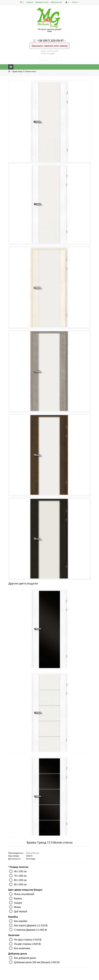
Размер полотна (19, 867)
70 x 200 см (20, 876)
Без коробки (21, 921)
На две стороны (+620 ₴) (27, 944)
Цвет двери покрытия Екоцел (25, 890)
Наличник (14, 935)
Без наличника (22, 948)
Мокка (17, 907)
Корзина (30, 2)
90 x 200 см (20, 884)
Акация (18, 903)
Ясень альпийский (24, 894)
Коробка (13, 917)
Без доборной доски (25, 958)
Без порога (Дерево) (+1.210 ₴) (31, 925)
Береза (18, 898)
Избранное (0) (56, 2)
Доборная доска (18, 954)
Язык (75, 2)
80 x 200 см (20, 880)
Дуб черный (20, 911)
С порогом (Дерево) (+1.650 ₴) (30, 930)
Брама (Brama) (33, 853)
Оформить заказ (42, 2)
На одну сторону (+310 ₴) (28, 940)
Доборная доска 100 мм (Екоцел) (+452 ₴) (37, 962)
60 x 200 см (20, 871)
